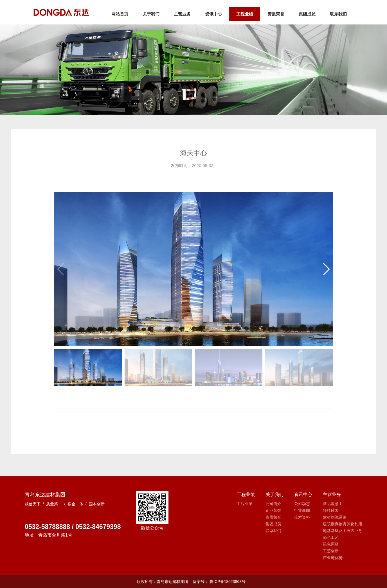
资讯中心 (214, 14)
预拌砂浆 (331, 510)
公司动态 (302, 504)
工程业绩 (245, 14)
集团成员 (307, 14)
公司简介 (273, 504)
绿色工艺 (331, 537)
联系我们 (339, 14)
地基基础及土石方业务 (343, 531)
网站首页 (120, 14)
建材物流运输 (335, 517)
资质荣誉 (276, 14)
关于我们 (151, 14)
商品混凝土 (333, 504)
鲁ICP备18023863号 (227, 582)
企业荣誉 (273, 510)
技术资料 (302, 517)
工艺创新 (331, 551)
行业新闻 (302, 510)
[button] (326, 269)
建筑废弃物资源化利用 (343, 524)
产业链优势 (333, 558)
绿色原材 (331, 544)
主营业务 (183, 14)
